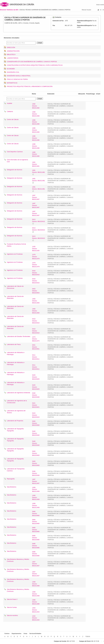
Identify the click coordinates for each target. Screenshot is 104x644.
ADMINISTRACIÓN (13, 51)
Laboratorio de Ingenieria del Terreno (16, 412)
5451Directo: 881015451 (36, 347)
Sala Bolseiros (12, 487)
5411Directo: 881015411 (36, 357)
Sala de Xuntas (12, 607)
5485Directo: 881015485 (36, 538)
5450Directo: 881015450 (36, 423)
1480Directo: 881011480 (36, 154)
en (103, 10)
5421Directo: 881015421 (36, 405)
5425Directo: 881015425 (36, 377)
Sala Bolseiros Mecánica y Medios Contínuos (18, 560)
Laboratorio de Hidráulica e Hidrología (16, 353)
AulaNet (9, 103)
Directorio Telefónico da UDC (9, 10)
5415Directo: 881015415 (36, 415)
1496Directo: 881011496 (36, 138)
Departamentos (16, 634)
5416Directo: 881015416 (36, 273)
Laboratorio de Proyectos (15, 421)
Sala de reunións (12, 615)
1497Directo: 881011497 (36, 197)
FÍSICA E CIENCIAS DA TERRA (17, 79)
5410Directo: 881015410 (36, 321)
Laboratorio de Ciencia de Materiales (15, 297)
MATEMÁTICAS (12, 83)
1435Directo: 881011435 (36, 249)
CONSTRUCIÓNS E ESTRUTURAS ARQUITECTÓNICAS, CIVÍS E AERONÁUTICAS (35, 65)
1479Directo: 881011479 (36, 257)
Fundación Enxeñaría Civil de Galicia (16, 245)
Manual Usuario (86, 10)
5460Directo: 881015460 (36, 513)
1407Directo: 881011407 (36, 564)
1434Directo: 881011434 (36, 618)
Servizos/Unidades (35, 634)
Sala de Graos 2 (12, 599)
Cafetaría (10, 111)
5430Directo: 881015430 (36, 395)
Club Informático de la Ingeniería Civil (17, 161)
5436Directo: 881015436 (36, 473)
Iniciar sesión (100, 5)
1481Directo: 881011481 (36, 164)
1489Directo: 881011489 (36, 602)
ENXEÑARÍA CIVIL (13, 72)
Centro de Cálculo (13, 119)
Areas (25, 634)
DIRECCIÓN (11, 47)
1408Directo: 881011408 (36, 584)
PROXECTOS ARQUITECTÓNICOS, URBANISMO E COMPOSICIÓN (30, 86)
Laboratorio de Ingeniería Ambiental (18, 393)
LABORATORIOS (13, 58)
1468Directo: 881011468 (36, 114)
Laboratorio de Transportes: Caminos (16, 470)
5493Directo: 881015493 (36, 453)
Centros (7, 634)
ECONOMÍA (11, 69)
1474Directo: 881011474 (36, 339)
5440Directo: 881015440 (36, 433)
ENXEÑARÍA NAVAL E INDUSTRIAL (19, 76)
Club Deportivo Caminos (15, 152)
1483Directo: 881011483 (36, 301)
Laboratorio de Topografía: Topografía (15, 430)
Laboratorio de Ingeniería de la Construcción (17, 402)
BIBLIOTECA (11, 54)
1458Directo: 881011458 (36, 489)
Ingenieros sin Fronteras (15, 254)
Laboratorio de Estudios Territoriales (19, 336)
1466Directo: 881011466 (36, 122)
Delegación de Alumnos (15, 170)
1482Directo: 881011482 (36, 106)
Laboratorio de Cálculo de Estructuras (15, 287)
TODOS (88, 637)
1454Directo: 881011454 (36, 610)
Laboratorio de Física (14, 344)
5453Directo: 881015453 (36, 291)
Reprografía (11, 479)
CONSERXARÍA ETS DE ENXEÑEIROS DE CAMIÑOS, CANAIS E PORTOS (32, 62)
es (101, 10)
